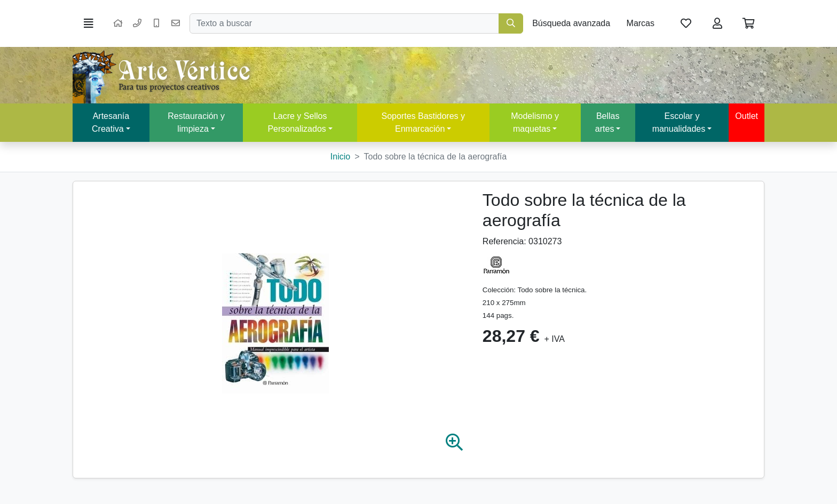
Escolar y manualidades (679, 122)
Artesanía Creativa (110, 122)
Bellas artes (607, 122)
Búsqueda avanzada (571, 23)
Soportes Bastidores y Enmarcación (423, 122)
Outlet (747, 116)
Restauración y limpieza (196, 122)
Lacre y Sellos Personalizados (297, 122)
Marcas (641, 23)
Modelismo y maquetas (535, 122)
